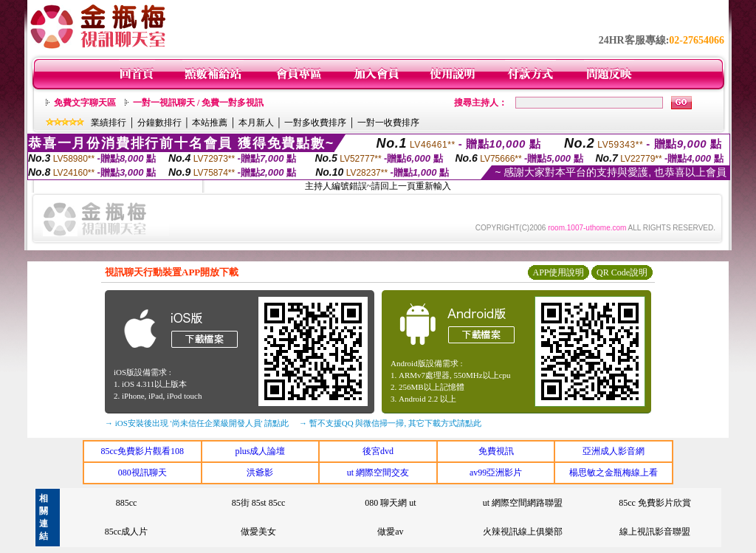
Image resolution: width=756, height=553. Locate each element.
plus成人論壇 (260, 451)
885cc (127, 503)
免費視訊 (496, 451)
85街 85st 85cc (259, 503)
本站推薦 (210, 123)
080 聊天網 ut (390, 503)
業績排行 (109, 123)
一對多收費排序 (315, 123)
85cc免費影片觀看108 (142, 451)
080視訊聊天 (142, 473)
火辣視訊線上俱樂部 (523, 532)
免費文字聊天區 (85, 103)
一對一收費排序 (388, 123)
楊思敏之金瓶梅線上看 (614, 473)
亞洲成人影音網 (614, 451)
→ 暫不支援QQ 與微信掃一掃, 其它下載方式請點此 (390, 423)
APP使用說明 (558, 272)
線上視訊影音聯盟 (655, 532)
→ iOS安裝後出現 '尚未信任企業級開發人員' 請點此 (197, 423)
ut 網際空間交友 (378, 473)
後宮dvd (378, 451)
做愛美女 (258, 532)
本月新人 (256, 123)
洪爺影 (260, 473)
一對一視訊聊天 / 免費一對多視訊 (198, 103)
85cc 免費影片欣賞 (655, 503)
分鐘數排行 (159, 123)
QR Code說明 (622, 272)
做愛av (390, 532)
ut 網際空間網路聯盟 (523, 503)
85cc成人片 (127, 532)
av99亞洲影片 (496, 473)
